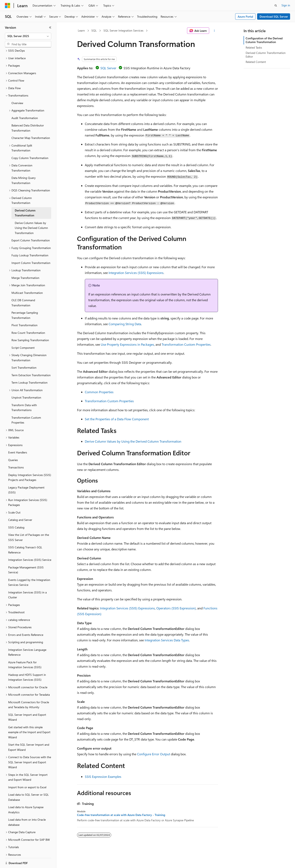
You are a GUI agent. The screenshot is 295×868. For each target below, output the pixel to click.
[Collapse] (50, 27)
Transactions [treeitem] (16, 453)
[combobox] (28, 36)
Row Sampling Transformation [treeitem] (30, 326)
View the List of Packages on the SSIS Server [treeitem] (29, 523)
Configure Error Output (154, 754)
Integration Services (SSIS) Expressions (136, 273)
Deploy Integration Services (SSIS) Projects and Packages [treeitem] (30, 463)
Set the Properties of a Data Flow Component (117, 419)
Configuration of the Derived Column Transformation (264, 40)
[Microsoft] (8, 6)
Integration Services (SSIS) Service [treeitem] (30, 546)
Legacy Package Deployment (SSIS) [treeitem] (26, 476)
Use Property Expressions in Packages (127, 344)
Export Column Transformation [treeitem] (31, 226)
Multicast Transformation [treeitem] (27, 279)
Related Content (256, 62)
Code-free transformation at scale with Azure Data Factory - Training (121, 815)
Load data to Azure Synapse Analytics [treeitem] (26, 795)
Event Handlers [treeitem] (18, 438)
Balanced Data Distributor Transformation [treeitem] (28, 114)
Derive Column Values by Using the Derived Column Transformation (133, 441)
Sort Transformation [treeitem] (24, 353)
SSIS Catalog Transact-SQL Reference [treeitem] (25, 536)
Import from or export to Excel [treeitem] (27, 773)
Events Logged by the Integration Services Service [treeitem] (29, 568)
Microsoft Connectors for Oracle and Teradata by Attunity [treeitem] (29, 691)
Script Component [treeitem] (23, 333)
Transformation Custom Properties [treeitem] (26, 406)
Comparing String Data (125, 324)
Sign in (286, 5)
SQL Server (108, 68)
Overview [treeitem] (17, 89)
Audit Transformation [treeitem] (25, 104)
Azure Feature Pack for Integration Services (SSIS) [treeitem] (25, 651)
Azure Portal (245, 16)
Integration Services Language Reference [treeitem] (27, 638)
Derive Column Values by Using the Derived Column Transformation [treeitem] (31, 214)
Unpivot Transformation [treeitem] (26, 383)
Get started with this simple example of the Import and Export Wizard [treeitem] (29, 718)
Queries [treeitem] (13, 446)
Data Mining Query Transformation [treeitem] (24, 166)
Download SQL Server (274, 16)
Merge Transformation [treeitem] (25, 264)
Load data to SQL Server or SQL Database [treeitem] (28, 783)
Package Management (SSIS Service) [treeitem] (26, 556)
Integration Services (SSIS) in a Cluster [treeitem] (27, 581)
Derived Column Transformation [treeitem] (25, 199)
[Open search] (276, 6)
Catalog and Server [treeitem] (20, 506)
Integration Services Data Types (167, 640)
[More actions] (214, 31)
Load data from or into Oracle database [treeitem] (27, 808)
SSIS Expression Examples (103, 777)
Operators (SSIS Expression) (176, 608)
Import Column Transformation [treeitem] (31, 249)
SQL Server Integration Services (123, 30)
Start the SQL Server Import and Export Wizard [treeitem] (29, 733)
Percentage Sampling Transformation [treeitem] (25, 301)
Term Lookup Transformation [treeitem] (29, 368)
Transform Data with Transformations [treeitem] (24, 393)
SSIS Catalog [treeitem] (16, 513)
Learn (81, 30)
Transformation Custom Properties (186, 344)
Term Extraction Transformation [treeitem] (31, 361)
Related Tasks (254, 47)
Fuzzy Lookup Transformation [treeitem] (30, 241)
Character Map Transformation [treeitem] (31, 124)
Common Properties (99, 392)
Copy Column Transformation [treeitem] (30, 144)
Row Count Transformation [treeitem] (28, 319)
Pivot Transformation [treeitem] (24, 311)
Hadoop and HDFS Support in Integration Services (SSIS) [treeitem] (27, 663)
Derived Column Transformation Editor (266, 55)
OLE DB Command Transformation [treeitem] (23, 289)
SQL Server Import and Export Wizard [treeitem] (27, 703)
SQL (94, 30)
